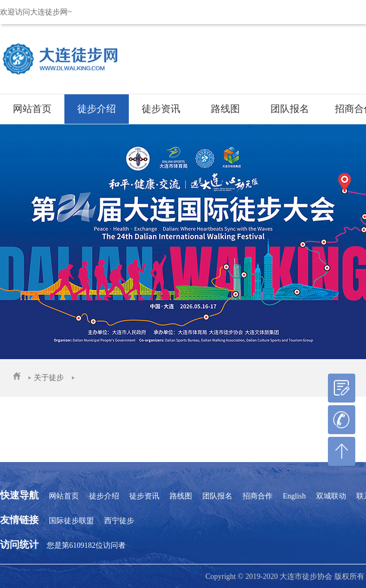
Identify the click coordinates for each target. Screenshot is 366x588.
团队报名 (290, 109)
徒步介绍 (97, 109)
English (294, 496)
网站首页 (32, 109)
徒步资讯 (161, 109)
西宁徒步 (119, 521)
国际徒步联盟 (71, 521)
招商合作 (258, 496)
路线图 (225, 109)
